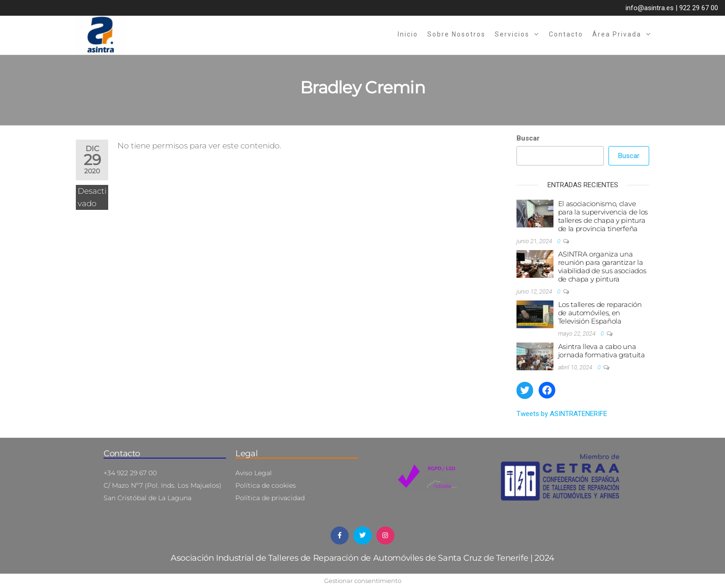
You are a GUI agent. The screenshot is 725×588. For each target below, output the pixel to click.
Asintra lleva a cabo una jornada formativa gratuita (602, 351)
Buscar (528, 138)
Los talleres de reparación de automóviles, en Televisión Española (600, 313)
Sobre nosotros (456, 34)
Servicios (512, 34)
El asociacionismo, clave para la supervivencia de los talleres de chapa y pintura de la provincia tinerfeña (603, 216)
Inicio (408, 34)
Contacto (566, 34)
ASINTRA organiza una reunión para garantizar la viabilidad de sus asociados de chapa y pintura (602, 266)
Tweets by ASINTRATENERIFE (562, 414)
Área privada (617, 34)
